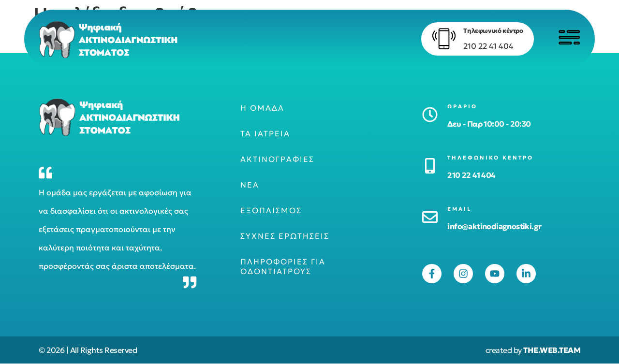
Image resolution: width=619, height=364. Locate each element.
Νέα (250, 185)
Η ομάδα (262, 108)
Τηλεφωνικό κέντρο (492, 31)
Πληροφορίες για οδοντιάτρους (283, 267)
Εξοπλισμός (271, 211)
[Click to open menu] (568, 37)
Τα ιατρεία (265, 134)
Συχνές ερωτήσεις (285, 236)
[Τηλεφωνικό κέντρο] (442, 39)
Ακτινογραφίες (277, 160)
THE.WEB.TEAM (552, 350)
